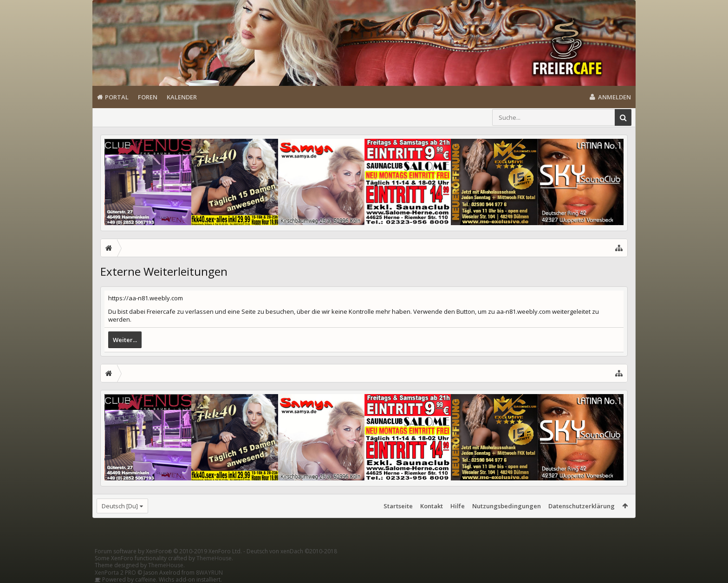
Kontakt (432, 506)
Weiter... (125, 340)
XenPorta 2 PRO (115, 573)
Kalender (182, 97)
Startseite (398, 506)
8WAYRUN (209, 573)
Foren (148, 97)
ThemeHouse (214, 558)
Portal (117, 97)
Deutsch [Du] (120, 506)
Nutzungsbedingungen (507, 506)
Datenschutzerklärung (582, 506)
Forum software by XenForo (168, 551)
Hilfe (458, 506)
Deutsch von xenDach (292, 551)
